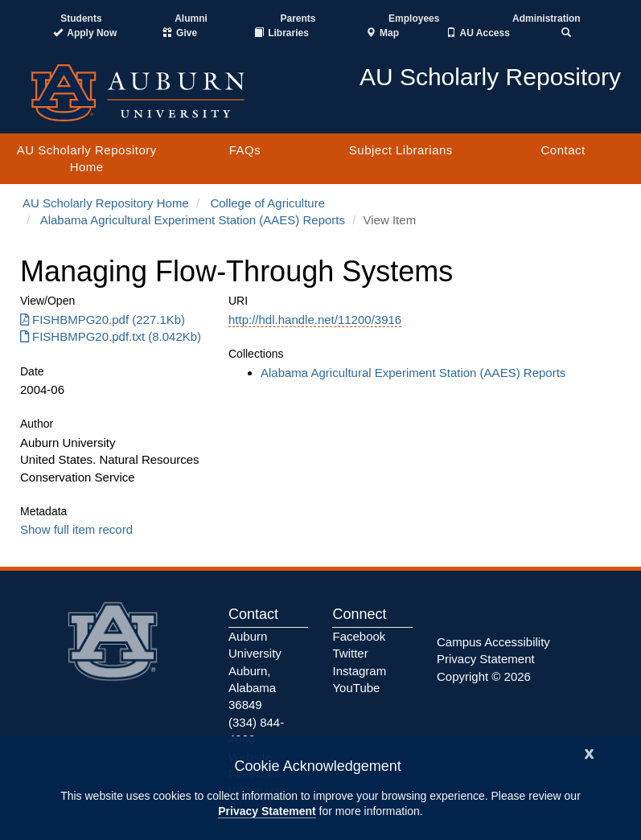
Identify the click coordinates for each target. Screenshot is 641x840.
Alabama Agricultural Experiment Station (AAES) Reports (193, 220)
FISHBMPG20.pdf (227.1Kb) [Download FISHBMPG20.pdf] (103, 320)
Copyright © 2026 (484, 676)
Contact (563, 150)
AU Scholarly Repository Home (87, 158)
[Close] (590, 752)
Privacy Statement (267, 811)
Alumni (191, 18)
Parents (298, 18)
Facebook (359, 636)
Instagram (359, 671)
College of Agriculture (267, 203)
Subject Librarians (401, 150)
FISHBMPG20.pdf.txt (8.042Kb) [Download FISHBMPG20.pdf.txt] (111, 336)
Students (81, 18)
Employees (414, 18)
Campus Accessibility (493, 642)
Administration (546, 18)
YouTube (356, 688)
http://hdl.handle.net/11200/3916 (315, 320)
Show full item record (76, 529)
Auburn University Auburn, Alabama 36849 (255, 671)
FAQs (245, 150)
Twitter (350, 653)
